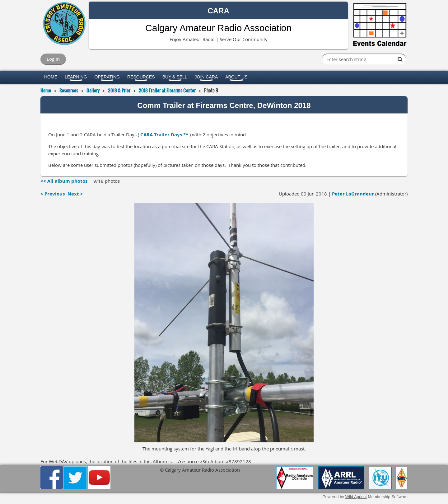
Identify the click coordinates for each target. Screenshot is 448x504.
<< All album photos (64, 181)
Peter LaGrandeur (353, 194)
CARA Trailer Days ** (164, 135)
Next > (75, 194)
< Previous (53, 194)
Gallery (93, 90)
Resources (69, 90)
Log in (53, 59)
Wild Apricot (356, 497)
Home (46, 90)
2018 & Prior (119, 90)
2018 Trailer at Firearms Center (167, 90)
